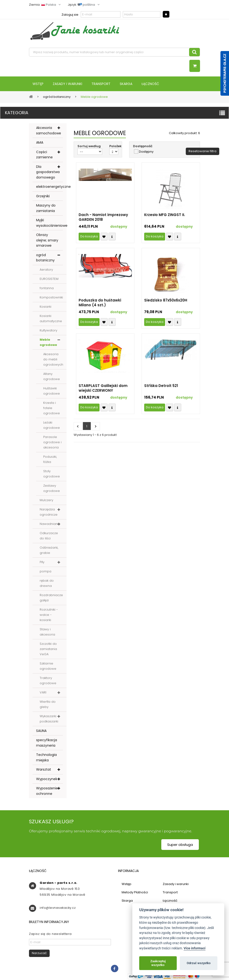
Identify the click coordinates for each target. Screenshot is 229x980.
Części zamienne (44, 155)
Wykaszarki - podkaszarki (49, 719)
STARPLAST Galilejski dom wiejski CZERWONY (103, 388)
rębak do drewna (47, 583)
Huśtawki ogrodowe (52, 391)
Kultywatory (48, 330)
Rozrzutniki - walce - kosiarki (49, 615)
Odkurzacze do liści (49, 536)
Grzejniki (43, 196)
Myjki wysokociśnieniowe (50, 223)
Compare (112, 237)
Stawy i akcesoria (47, 632)
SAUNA (41, 731)
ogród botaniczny (45, 258)
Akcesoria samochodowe (49, 130)
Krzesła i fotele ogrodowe (52, 408)
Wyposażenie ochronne (47, 791)
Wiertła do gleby (48, 704)
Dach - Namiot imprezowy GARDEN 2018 (103, 217)
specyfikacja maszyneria (47, 743)
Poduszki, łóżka (50, 459)
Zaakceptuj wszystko (158, 963)
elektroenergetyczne (50, 187)
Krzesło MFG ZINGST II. (165, 215)
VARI (43, 692)
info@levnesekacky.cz (58, 908)
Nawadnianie (50, 524)
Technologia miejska (46, 757)
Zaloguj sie (70, 15)
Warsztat (44, 769)
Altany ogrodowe (52, 376)
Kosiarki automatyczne (51, 318)
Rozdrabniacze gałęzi (51, 598)
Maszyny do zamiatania (46, 208)
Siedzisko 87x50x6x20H (166, 300)
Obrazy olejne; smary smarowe (47, 240)
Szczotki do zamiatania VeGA (48, 649)
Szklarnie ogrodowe (48, 666)
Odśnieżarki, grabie (49, 550)
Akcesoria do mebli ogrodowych (53, 359)
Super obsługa (180, 845)
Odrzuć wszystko (199, 963)
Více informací (195, 948)
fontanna (47, 288)
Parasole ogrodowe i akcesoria (52, 442)
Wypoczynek (47, 779)
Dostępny (146, 152)
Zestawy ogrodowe (52, 488)
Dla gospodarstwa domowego (48, 172)
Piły (42, 562)
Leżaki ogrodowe (52, 425)
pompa (45, 571)
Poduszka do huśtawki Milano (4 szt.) (100, 303)
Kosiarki (45, 307)
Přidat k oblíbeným (104, 237)
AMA (40, 142)
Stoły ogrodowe (52, 474)
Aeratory (46, 270)
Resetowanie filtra (203, 151)
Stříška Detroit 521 (161, 386)
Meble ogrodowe (48, 342)
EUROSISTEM (49, 279)
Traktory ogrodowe (48, 681)
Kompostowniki (51, 297)
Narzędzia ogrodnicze (49, 512)
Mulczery (46, 500)
